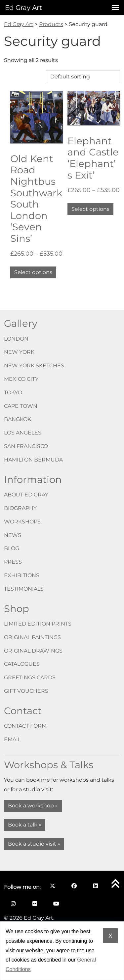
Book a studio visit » (34, 844)
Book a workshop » (33, 806)
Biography (20, 508)
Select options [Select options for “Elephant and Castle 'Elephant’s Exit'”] (90, 209)
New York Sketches (34, 365)
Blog (12, 548)
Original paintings (32, 637)
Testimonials (24, 589)
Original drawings (33, 651)
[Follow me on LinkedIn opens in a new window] (95, 886)
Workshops (22, 522)
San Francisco (26, 446)
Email (12, 739)
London (16, 339)
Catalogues (22, 664)
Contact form (25, 726)
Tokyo (13, 392)
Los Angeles (23, 433)
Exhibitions (22, 575)
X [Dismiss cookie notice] (110, 936)
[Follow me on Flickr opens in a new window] (35, 904)
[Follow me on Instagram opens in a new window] (13, 904)
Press (13, 562)
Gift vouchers (26, 691)
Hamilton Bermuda (33, 460)
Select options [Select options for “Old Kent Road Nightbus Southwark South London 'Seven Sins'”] (33, 272)
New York (19, 352)
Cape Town (21, 406)
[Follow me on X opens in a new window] (52, 886)
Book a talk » (25, 825)
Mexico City (21, 379)
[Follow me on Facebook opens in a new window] (74, 886)
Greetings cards (30, 677)
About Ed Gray (26, 495)
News (13, 535)
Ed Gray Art (23, 8)
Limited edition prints (38, 624)
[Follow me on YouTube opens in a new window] (56, 904)
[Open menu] (113, 8)
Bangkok (18, 419)
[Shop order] (83, 77)
